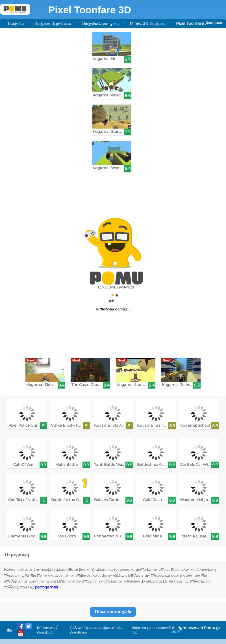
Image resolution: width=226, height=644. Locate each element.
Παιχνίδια (16, 23)
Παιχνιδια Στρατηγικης (101, 23)
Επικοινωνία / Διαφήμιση (47, 630)
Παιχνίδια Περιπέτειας (53, 23)
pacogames (46, 587)
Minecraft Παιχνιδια (147, 23)
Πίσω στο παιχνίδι (113, 612)
